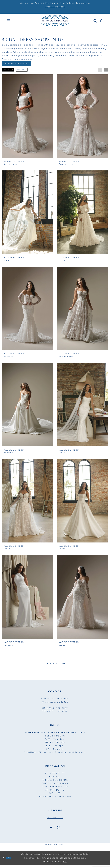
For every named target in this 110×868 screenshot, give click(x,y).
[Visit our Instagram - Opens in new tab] (59, 831)
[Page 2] (48, 665)
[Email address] (55, 820)
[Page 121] (66, 665)
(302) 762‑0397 (55, 710)
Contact (55, 778)
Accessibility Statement (55, 798)
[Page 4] (56, 665)
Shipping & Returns (55, 785)
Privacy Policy (55, 775)
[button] (95, 21)
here (65, 865)
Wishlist (55, 795)
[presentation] (27, 118)
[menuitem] (9, 21)
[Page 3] (52, 665)
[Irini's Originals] (55, 21)
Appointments (55, 792)
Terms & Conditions (55, 782)
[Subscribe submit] (65, 820)
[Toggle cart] (102, 21)
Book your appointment (14, 59)
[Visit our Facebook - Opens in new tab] (51, 831)
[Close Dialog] (5, 861)
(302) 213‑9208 (55, 713)
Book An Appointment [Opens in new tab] (23, 64)
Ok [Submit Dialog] (12, 861)
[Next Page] (71, 665)
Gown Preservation (55, 788)
